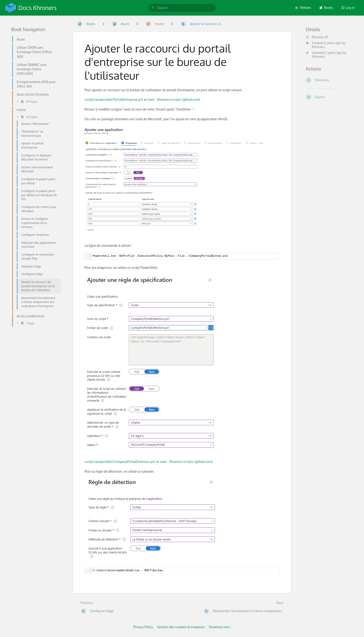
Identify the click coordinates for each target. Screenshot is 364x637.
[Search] (153, 8)
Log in (348, 8)
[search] (182, 8)
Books (326, 8)
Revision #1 (317, 37)
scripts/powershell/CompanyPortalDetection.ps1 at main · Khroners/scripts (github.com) (149, 462)
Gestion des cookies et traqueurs (181, 627)
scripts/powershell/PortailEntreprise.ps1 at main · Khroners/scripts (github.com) (142, 99)
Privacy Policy (143, 627)
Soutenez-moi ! (220, 627)
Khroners (318, 47)
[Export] (329, 97)
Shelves (303, 8)
